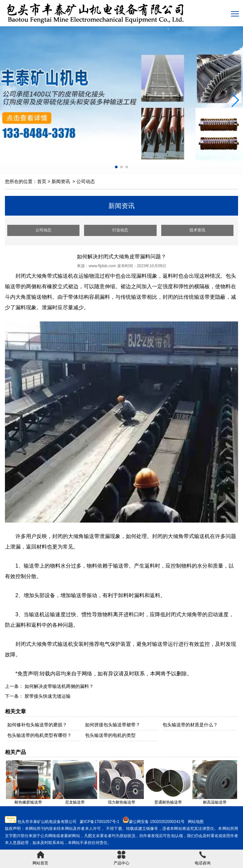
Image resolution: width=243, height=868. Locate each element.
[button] (235, 100)
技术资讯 (197, 230)
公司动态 (43, 230)
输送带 (32, 566)
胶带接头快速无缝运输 (47, 696)
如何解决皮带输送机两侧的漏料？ (58, 686)
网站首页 (40, 858)
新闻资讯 (61, 181)
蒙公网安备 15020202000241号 (157, 822)
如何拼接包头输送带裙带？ (113, 725)
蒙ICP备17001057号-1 (99, 822)
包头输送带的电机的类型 (110, 735)
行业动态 (120, 230)
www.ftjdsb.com (102, 266)
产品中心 (121, 858)
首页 (42, 181)
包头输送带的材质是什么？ (190, 725)
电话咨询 (203, 858)
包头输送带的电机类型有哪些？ (39, 735)
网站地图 (196, 822)
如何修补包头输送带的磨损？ (37, 725)
